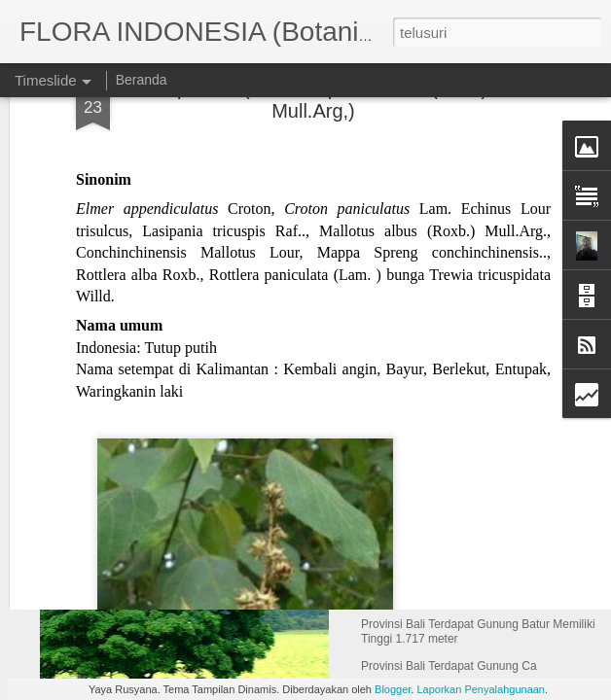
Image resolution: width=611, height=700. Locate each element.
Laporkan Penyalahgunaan (481, 689)
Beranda (142, 80)
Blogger (393, 689)
